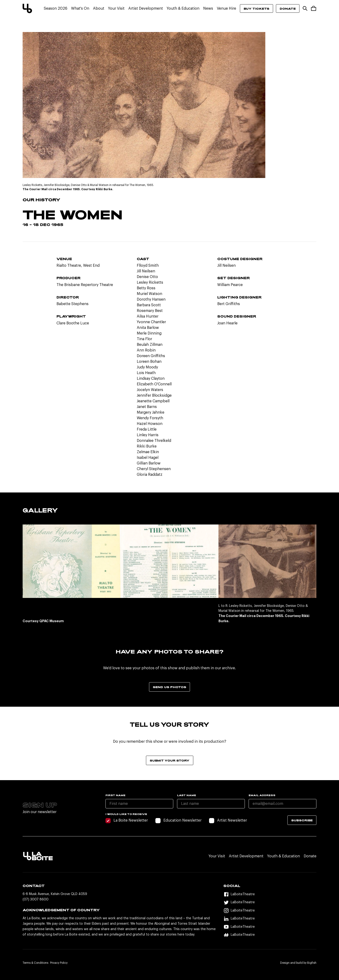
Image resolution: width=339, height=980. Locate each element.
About (99, 8)
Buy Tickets (256, 8)
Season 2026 (56, 8)
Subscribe (302, 820)
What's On (80, 8)
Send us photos (169, 687)
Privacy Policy (59, 963)
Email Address (262, 795)
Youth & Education (183, 8)
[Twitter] (270, 903)
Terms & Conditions (35, 963)
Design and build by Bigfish (298, 963)
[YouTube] (270, 927)
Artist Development (146, 8)
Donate (288, 8)
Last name (187, 795)
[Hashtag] (270, 935)
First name (115, 795)
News (208, 8)
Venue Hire (226, 8)
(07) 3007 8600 (36, 899)
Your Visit (116, 8)
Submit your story (170, 760)
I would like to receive (126, 814)
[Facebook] (270, 894)
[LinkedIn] (270, 919)
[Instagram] (270, 911)
